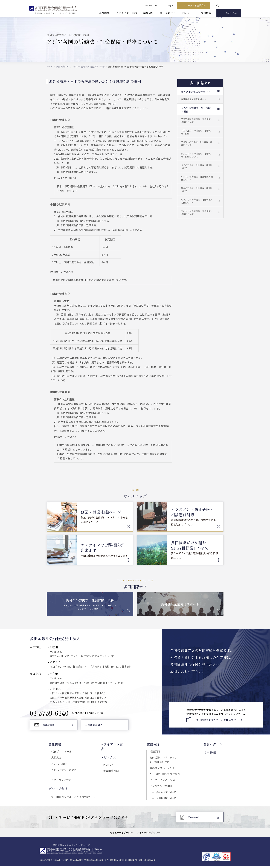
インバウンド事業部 (161, 787)
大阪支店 (56, 758)
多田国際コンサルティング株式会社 (71, 793)
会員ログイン (214, 744)
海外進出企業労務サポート (196, 92)
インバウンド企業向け (194, 5)
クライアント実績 (126, 13)
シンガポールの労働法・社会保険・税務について (196, 155)
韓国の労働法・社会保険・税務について (197, 189)
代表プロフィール (61, 751)
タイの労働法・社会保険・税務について (197, 166)
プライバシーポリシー (149, 834)
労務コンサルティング (163, 768)
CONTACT (232, 13)
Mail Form (49, 725)
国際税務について (166, 800)
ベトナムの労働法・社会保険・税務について (197, 178)
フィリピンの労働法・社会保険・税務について (197, 212)
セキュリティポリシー (121, 834)
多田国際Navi (111, 766)
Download (194, 819)
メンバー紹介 (59, 764)
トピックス (108, 752)
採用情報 (206, 13)
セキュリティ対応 (61, 776)
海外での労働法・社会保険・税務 (89, 66)
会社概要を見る (94, 726)
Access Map (151, 5)
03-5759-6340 (49, 713)
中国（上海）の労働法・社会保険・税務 (196, 132)
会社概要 (104, 13)
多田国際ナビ (168, 13)
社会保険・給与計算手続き (165, 775)
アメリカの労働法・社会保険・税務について (197, 143)
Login (170, 5)
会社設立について (166, 793)
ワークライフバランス (163, 781)
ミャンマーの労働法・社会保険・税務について (197, 201)
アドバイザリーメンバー (65, 770)
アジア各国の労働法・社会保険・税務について (197, 120)
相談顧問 (155, 751)
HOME (50, 66)
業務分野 (149, 13)
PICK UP (188, 13)
